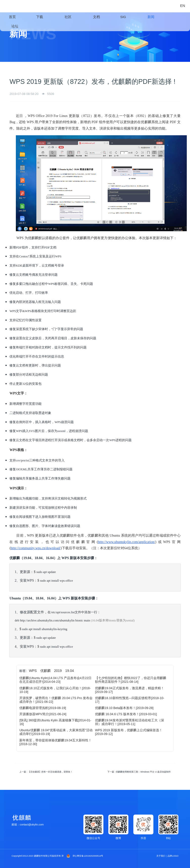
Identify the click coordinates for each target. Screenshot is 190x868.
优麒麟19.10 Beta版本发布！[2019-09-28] (124, 708)
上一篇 (46, 772)
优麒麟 (46, 671)
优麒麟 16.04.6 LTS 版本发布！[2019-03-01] (126, 714)
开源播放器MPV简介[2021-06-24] (43, 714)
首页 (12, 17)
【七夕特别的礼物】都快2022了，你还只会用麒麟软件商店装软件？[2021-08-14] (131, 680)
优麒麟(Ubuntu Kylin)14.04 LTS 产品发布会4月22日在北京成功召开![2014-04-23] (55, 680)
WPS (33, 671)
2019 (58, 671)
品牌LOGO (173, 856)
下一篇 (139, 772)
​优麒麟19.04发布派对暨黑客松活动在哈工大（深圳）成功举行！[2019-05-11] (130, 722)
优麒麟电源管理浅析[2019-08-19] (43, 708)
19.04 (70, 671)
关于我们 (161, 856)
